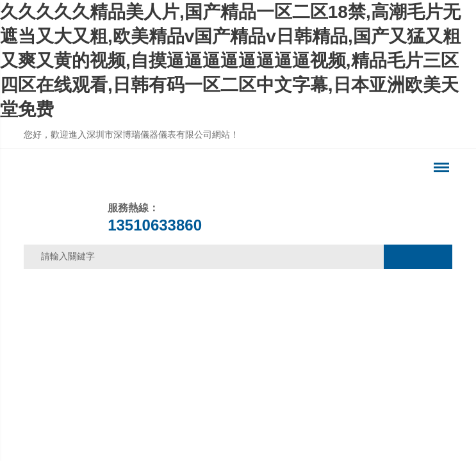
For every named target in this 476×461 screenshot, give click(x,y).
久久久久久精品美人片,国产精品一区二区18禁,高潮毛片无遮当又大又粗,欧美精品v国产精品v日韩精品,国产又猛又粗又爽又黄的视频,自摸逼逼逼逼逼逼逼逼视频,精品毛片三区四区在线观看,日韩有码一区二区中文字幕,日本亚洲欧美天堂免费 (230, 61)
